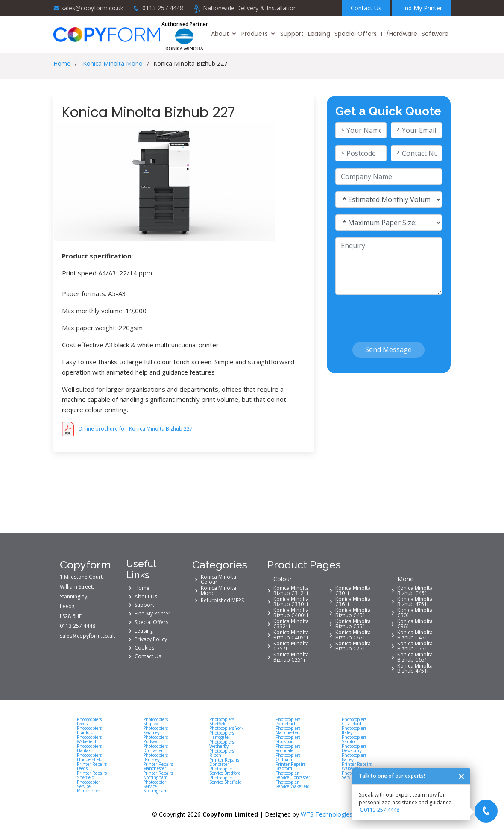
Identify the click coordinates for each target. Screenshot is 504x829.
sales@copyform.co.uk (92, 8)
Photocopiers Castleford (354, 721)
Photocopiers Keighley (155, 730)
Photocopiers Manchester (288, 730)
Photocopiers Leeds (89, 721)
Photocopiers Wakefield (89, 739)
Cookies (144, 648)
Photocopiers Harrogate (222, 735)
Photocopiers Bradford (89, 730)
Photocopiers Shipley (155, 721)
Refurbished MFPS (222, 601)
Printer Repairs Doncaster (224, 762)
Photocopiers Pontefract (288, 721)
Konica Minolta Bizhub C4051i (291, 635)
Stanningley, (74, 597)
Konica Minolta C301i (353, 591)
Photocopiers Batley (354, 757)
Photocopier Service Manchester (88, 786)
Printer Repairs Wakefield (357, 766)
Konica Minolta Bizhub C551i (353, 624)
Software (435, 34)
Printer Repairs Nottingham (158, 775)
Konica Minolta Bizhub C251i (291, 657)
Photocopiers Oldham (288, 757)
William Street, (77, 587)
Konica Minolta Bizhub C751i (353, 646)
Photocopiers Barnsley (155, 757)
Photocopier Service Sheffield (226, 780)
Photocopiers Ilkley (354, 730)
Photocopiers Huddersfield (90, 757)
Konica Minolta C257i (291, 646)
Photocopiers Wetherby (222, 744)
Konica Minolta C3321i (291, 624)
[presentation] (385, 314)
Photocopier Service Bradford (225, 771)
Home (62, 63)
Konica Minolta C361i (353, 602)
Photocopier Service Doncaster (293, 775)
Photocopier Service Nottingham (155, 786)
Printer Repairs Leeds (92, 766)
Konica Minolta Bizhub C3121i (291, 591)
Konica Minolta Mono (113, 63)
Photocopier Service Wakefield (293, 784)
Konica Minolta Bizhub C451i (353, 613)
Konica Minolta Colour (218, 580)
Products (255, 34)
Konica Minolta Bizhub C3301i (291, 602)
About (220, 34)
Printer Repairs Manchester (158, 766)
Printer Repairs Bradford (290, 766)
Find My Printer (421, 8)
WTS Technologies (327, 814)
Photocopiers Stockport (288, 739)
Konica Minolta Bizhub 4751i (415, 602)
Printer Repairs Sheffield (92, 775)
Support (292, 34)
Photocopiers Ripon (222, 753)
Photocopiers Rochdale (288, 748)
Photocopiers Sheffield (222, 721)
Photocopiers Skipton (354, 739)
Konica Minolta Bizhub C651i (353, 635)
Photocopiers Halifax (89, 748)
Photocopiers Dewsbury (354, 748)
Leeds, (68, 606)
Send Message (388, 349)
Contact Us (366, 8)
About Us (146, 597)
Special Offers (356, 34)
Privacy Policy (151, 639)
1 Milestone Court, (82, 577)
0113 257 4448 (163, 8)
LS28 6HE (71, 616)
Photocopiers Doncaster (155, 748)
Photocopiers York (227, 728)
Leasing (319, 34)
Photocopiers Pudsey (155, 739)
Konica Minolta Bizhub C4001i (291, 613)
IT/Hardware (399, 34)
